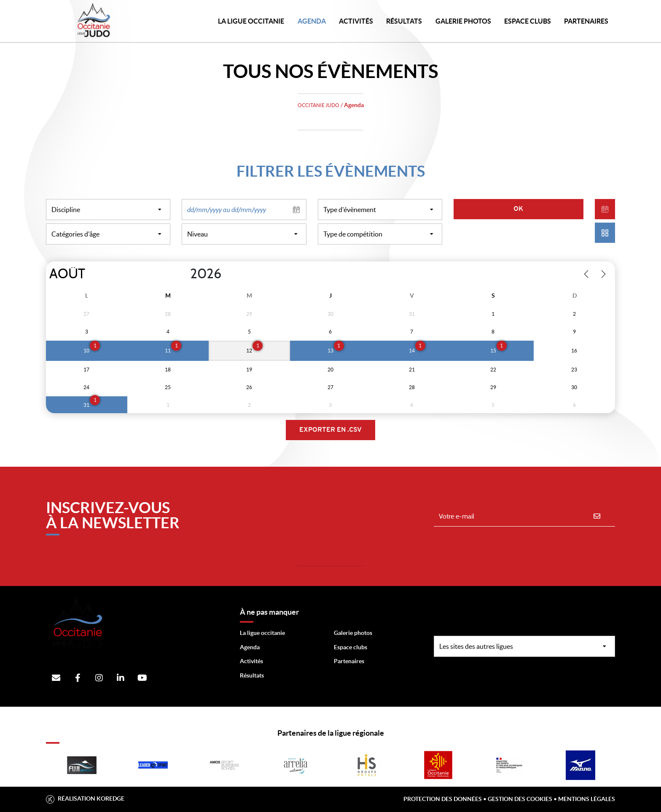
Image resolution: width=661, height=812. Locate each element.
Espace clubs (351, 647)
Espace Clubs (528, 21)
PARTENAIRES (586, 21)
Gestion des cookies (520, 799)
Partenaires (349, 661)
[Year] (183, 274)
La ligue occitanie (262, 633)
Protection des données (443, 799)
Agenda (312, 21)
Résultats (404, 21)
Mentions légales (587, 799)
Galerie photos (463, 21)
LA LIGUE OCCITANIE (251, 21)
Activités (356, 21)
